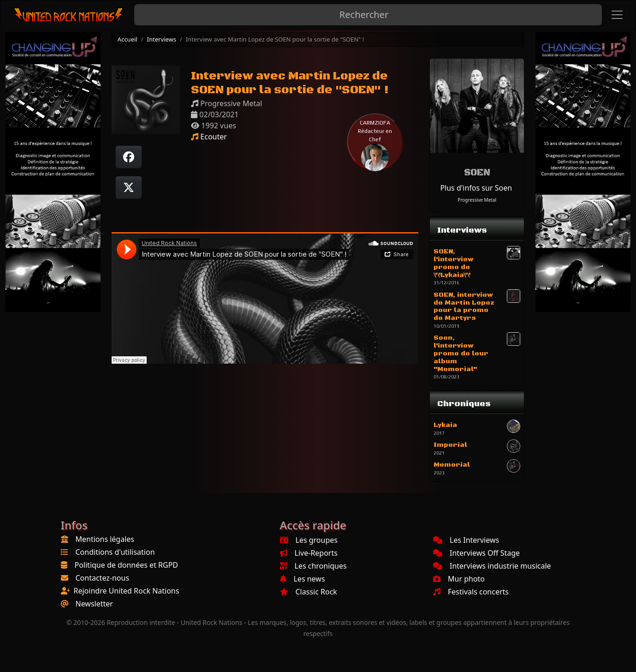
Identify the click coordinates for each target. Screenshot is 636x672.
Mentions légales (105, 539)
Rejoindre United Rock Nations (127, 591)
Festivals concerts (471, 592)
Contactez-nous (103, 578)
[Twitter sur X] (129, 187)
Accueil (128, 39)
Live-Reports (309, 553)
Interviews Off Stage (476, 553)
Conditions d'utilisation (115, 552)
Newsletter (94, 604)
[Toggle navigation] (617, 15)
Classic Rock (309, 592)
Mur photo (459, 579)
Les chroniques (313, 566)
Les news (303, 579)
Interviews (162, 39)
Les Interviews (466, 540)
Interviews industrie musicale (492, 566)
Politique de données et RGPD (127, 565)
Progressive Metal (477, 200)
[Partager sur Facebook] (129, 157)
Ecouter (209, 137)
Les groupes (309, 540)
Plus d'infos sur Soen (476, 188)
